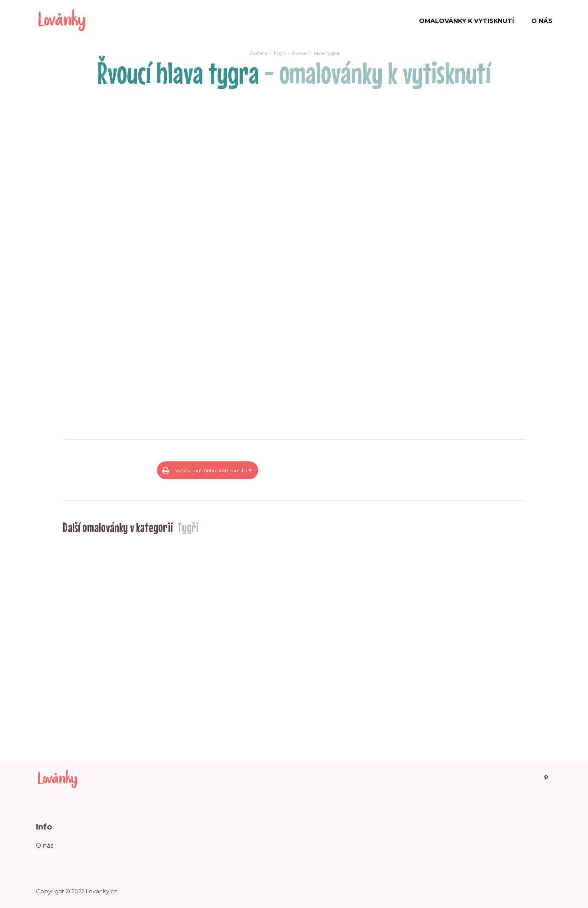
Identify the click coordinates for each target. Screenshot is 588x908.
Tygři (279, 53)
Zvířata (258, 53)
